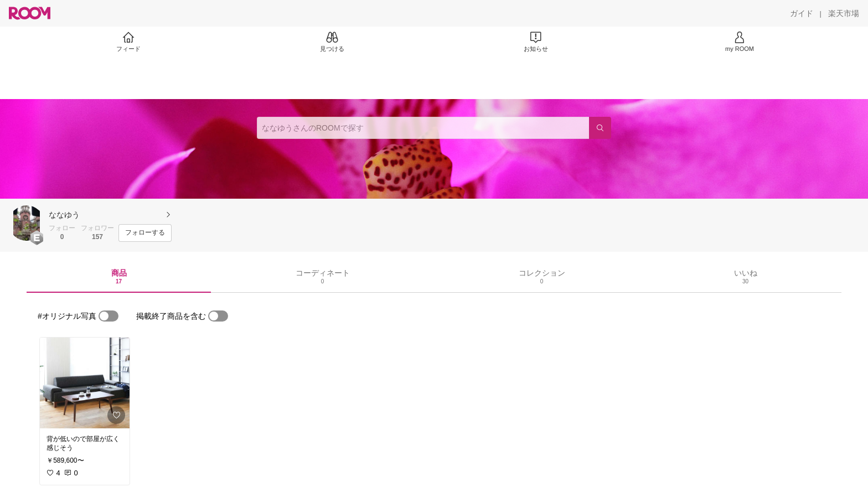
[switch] (108, 316)
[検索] (600, 128)
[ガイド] (802, 13)
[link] (85, 383)
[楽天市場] (844, 13)
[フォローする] (145, 233)
